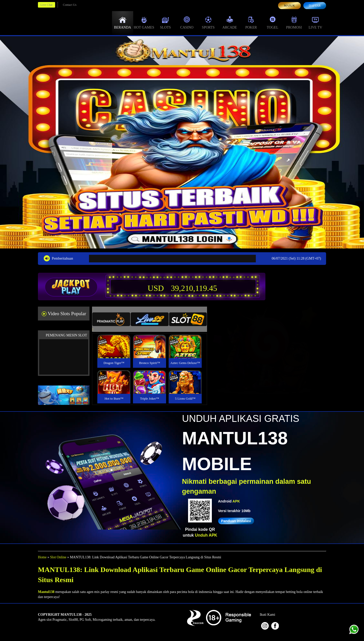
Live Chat (47, 5)
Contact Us (70, 5)
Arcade (230, 23)
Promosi (294, 23)
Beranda (123, 23)
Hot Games (144, 23)
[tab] (111, 319)
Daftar (315, 6)
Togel (272, 23)
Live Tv (315, 23)
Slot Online (58, 557)
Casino (187, 23)
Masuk (289, 6)
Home (42, 557)
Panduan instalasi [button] (236, 521)
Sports (208, 23)
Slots (165, 23)
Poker (251, 23)
